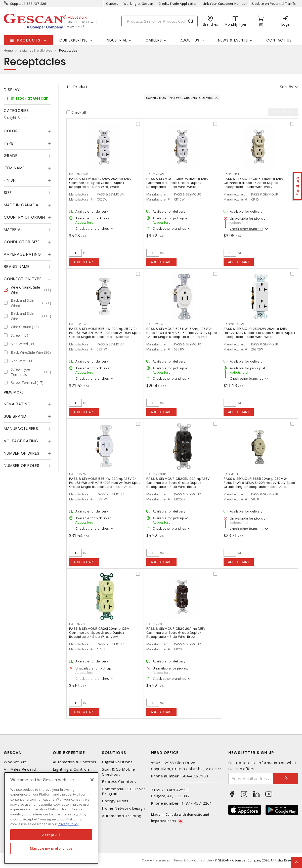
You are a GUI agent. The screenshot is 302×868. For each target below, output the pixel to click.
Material (13, 230)
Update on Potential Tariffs (274, 4)
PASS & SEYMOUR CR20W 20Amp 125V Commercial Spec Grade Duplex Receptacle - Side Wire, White (100, 183)
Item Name (14, 168)
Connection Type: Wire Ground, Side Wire (180, 98)
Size (8, 193)
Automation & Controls (74, 762)
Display (12, 90)
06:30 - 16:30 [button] (78, 22)
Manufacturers (21, 429)
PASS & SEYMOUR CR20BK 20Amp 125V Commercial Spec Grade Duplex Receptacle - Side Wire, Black (178, 483)
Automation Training (121, 816)
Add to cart (84, 262)
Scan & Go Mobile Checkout (118, 772)
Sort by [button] (287, 87)
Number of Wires (22, 453)
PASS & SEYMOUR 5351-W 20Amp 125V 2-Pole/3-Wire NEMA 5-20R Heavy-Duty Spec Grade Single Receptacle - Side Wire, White (105, 485)
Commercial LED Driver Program (124, 791)
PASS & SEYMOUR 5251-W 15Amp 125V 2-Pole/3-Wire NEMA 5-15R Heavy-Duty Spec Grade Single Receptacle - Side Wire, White (182, 335)
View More (14, 392)
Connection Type (23, 279)
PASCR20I (77, 624)
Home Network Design (123, 808)
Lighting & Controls (71, 769)
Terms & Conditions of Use (193, 860)
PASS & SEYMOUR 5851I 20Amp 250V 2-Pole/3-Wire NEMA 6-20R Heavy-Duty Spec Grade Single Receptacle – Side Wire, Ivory (259, 485)
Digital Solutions (117, 762)
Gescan (13, 753)
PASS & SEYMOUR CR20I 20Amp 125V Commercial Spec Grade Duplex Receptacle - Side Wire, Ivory (99, 633)
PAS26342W (234, 324)
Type (9, 143)
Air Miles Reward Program (20, 772)
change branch (74, 26)
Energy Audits (115, 801)
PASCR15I (231, 174)
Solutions (114, 753)
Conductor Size (22, 242)
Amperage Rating (22, 254)
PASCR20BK (156, 474)
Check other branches (92, 228)
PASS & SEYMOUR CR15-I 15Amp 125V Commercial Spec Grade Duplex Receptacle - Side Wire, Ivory (253, 183)
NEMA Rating (17, 404)
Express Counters (119, 782)
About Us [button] (190, 40)
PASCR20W (79, 174)
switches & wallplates (36, 50)
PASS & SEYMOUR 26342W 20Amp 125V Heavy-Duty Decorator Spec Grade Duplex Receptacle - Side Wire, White (259, 333)
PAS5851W (78, 324)
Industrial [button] (116, 40)
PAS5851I (231, 474)
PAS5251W (155, 324)
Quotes (112, 4)
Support (16, 4)
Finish (10, 180)
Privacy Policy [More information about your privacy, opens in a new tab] (68, 824)
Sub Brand (15, 416)
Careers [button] (154, 40)
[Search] (160, 21)
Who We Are (15, 762)
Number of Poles (22, 466)
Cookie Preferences (156, 860)
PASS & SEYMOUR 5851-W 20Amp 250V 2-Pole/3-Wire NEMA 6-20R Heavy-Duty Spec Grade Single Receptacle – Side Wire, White (105, 335)
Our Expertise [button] (73, 40)
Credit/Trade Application (178, 4)
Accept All (51, 835)
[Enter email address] (251, 779)
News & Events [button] (233, 40)
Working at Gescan (138, 4)
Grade (11, 156)
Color (11, 131)
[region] (51, 818)
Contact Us (279, 40)
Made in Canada (21, 205)
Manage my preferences (51, 848)
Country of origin (24, 217)
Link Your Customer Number (225, 4)
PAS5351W (78, 474)
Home (8, 50)
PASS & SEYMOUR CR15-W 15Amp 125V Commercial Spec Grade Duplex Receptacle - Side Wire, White (177, 183)
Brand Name (17, 267)
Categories (16, 111)
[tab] (27, 90)
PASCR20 (154, 624)
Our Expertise (69, 753)
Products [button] (29, 40)
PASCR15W (155, 174)
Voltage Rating (21, 441)
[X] (92, 780)
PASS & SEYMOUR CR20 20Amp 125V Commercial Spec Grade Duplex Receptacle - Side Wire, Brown (176, 633)
